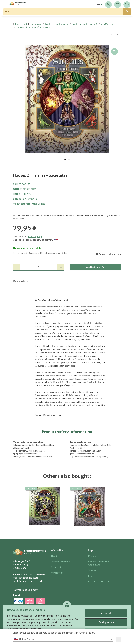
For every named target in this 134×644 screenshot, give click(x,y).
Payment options (60, 562)
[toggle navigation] (4, 2)
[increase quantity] (61, 267)
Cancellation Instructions (102, 582)
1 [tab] (65, 160)
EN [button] (98, 5)
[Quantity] (39, 267)
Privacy (92, 556)
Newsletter (57, 573)
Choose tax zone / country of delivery (36, 240)
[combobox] (63, 639)
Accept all (106, 613)
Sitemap (93, 570)
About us (56, 556)
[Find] (63, 12)
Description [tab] (21, 281)
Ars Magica (31, 199)
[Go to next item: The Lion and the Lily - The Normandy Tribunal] (118, 34)
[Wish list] (118, 5)
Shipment (56, 567)
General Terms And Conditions (99, 563)
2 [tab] (69, 160)
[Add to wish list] (114, 51)
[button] (108, 5)
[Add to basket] (16, 44)
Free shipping (35, 237)
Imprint (92, 576)
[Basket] (127, 5)
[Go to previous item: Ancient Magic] (111, 34)
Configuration (106, 622)
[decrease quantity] (17, 267)
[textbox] (63, 639)
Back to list (21, 24)
